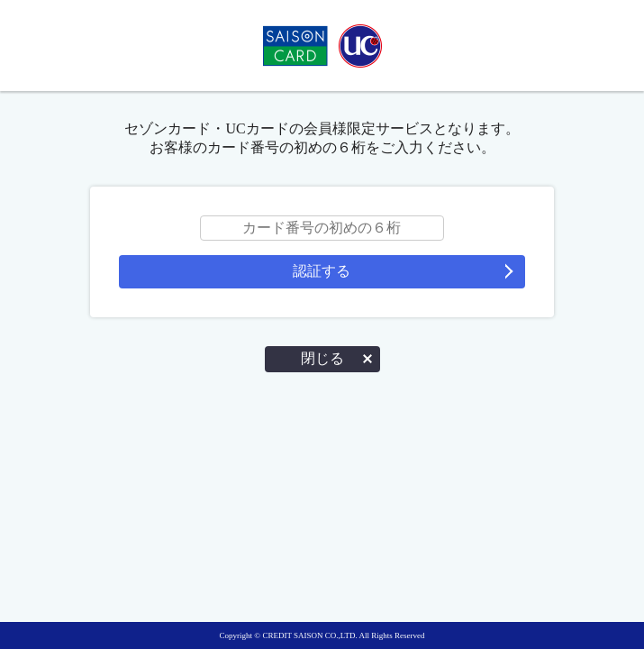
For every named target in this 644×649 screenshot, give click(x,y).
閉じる (322, 358)
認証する (322, 271)
